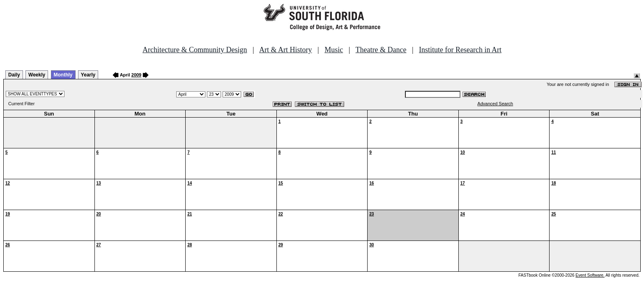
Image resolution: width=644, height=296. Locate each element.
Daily (14, 75)
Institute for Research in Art (460, 50)
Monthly (63, 75)
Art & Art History (286, 50)
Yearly (88, 75)
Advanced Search (495, 104)
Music (334, 50)
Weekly (37, 75)
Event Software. (590, 275)
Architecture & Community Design (195, 50)
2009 (136, 75)
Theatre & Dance (381, 50)
